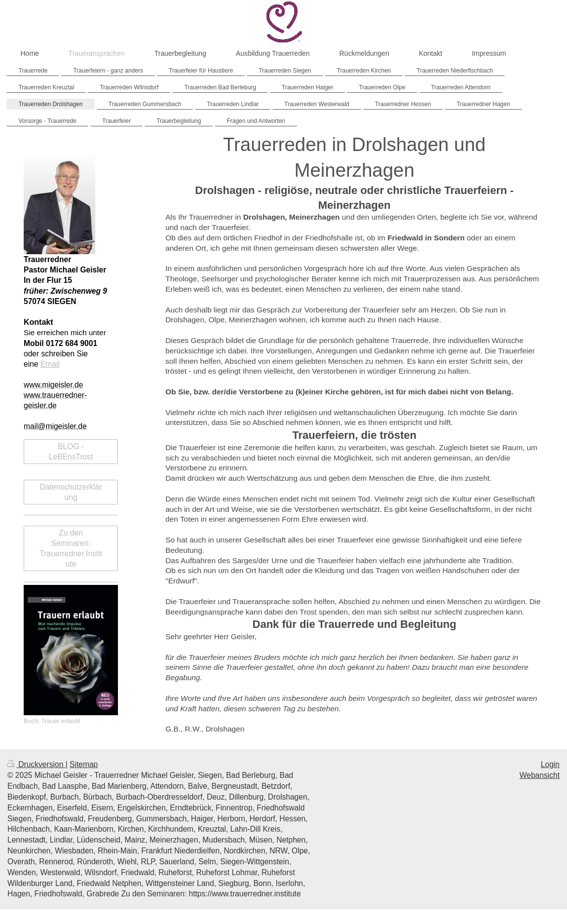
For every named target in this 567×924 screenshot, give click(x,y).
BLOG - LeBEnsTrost (71, 452)
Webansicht (540, 775)
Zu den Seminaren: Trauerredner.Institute (71, 548)
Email (50, 364)
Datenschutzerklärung (71, 492)
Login (550, 764)
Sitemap (84, 764)
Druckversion (37, 764)
